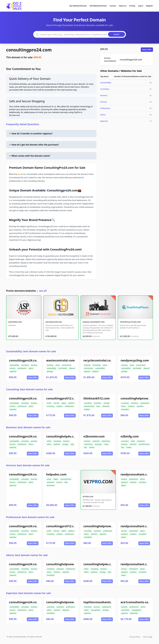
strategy (106, 403)
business (34, 365)
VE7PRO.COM (88, 497)
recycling (50, 365)
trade (133, 441)
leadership (134, 613)
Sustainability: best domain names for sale (31, 351)
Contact (113, 6)
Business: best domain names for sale (28, 427)
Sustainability (106, 83)
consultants (125, 610)
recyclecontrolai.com (98, 360)
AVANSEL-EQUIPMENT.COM (94, 322)
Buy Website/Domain (78, 6)
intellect (87, 409)
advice (31, 368)
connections (88, 444)
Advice (103, 115)
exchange (98, 444)
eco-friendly (63, 368)
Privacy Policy (135, 637)
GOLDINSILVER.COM (54, 322)
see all (43, 291)
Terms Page (148, 637)
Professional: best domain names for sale (30, 517)
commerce (125, 441)
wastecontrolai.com (61, 360)
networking (106, 441)
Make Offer (147, 50)
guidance (57, 444)
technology (97, 365)
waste (58, 365)
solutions (131, 406)
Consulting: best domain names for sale (29, 389)
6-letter (129, 447)
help (72, 444)
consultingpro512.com (62, 398)
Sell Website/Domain (98, 6)
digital (64, 403)
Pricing (132, 6)
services (13, 368)
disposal (72, 368)
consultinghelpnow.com (138, 398)
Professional (105, 108)
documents (51, 485)
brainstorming (89, 406)
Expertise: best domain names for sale (29, 593)
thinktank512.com (97, 398)
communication (66, 479)
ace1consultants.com (136, 602)
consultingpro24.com (29, 50)
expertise (13, 371)
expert (124, 485)
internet (56, 403)
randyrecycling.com (135, 360)
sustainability (14, 365)
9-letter (92, 447)
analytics (95, 371)
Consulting (105, 89)
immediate (125, 409)
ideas (98, 406)
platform (71, 403)
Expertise (104, 121)
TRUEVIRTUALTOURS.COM (130, 322)
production (141, 441)
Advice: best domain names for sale (27, 555)
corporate (96, 441)
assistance (135, 403)
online (49, 403)
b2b (123, 447)
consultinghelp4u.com (62, 436)
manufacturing (144, 444)
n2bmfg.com (130, 436)
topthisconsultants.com (101, 602)
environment (67, 365)
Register (150, 6)
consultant (143, 482)
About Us (123, 6)
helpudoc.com (56, 474)
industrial (133, 444)
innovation (97, 403)
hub (86, 447)
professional (22, 368)
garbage (50, 371)
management (96, 610)
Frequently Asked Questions (23, 124)
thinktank (106, 406)
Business (104, 95)
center (106, 444)
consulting (25, 365)
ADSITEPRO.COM (15, 322)
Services (104, 102)
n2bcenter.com (94, 436)
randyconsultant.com (136, 474)
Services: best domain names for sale (28, 465)
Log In (141, 6)
